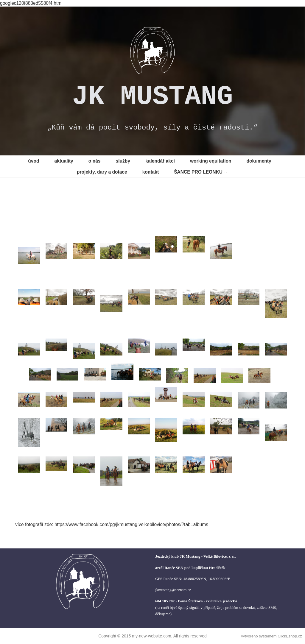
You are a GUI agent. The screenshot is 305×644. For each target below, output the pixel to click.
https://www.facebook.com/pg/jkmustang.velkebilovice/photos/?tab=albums (131, 524)
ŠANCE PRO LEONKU (198, 172)
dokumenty (259, 161)
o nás (95, 161)
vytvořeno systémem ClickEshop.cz (271, 636)
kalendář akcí (160, 161)
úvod (34, 161)
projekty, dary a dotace (102, 172)
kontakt (151, 172)
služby (123, 161)
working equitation (211, 161)
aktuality (64, 161)
